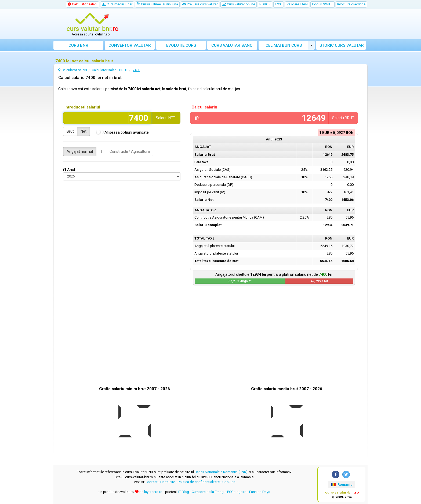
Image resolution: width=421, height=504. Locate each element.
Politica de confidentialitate (199, 482)
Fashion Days (260, 492)
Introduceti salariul (82, 107)
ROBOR (265, 4)
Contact (152, 482)
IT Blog (184, 492)
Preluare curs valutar (200, 4)
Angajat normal (80, 151)
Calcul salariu (204, 107)
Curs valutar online (239, 4)
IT (101, 151)
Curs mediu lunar (117, 4)
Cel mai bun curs (284, 45)
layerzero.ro (153, 492)
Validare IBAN (297, 4)
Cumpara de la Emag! (208, 492)
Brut (70, 131)
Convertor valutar (130, 45)
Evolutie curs (181, 45)
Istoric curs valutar (341, 45)
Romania (342, 485)
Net (84, 131)
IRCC (279, 4)
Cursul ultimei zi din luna (157, 4)
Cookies (229, 482)
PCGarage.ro (237, 492)
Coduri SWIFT (322, 4)
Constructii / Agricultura (130, 151)
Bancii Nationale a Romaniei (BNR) (221, 472)
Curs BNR (78, 45)
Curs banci (232, 45)
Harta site (168, 482)
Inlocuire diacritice (351, 4)
